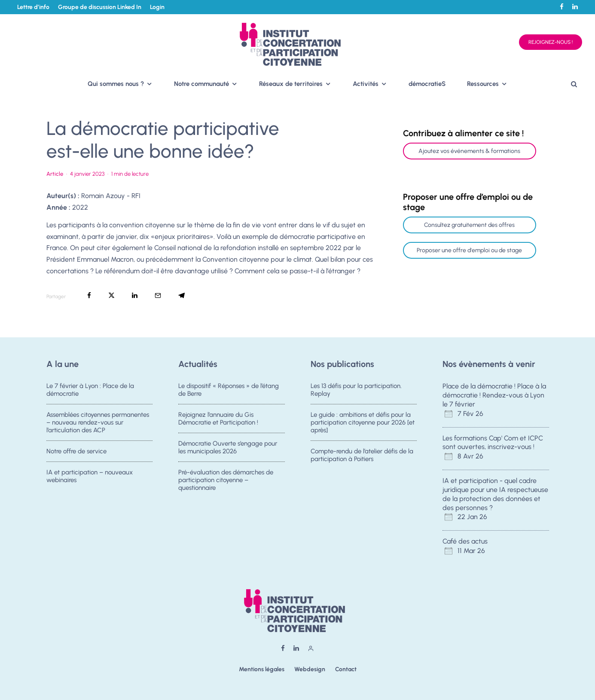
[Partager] (89, 295)
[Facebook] (562, 7)
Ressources (483, 84)
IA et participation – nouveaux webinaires (90, 480)
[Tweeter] (111, 295)
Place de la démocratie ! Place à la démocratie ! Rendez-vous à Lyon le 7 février (494, 395)
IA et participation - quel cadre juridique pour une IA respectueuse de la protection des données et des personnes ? (495, 494)
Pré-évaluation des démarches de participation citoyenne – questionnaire (226, 483)
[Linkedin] (575, 7)
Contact (346, 669)
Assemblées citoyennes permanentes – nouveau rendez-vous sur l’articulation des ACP (98, 422)
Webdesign (310, 669)
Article (55, 174)
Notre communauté (201, 84)
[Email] (158, 295)
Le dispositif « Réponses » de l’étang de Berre (229, 390)
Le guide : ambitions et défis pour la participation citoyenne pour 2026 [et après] (363, 422)
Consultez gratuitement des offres (469, 225)
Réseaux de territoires (291, 84)
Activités (366, 84)
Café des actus (465, 541)
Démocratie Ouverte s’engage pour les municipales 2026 (228, 448)
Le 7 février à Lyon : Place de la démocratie (90, 390)
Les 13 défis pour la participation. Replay (356, 390)
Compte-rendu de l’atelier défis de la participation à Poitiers (362, 456)
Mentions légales (262, 669)
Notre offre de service (76, 452)
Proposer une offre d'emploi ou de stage (469, 250)
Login (157, 7)
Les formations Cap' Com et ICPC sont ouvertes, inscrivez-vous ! (493, 443)
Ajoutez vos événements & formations (469, 151)
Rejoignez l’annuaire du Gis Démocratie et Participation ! (218, 419)
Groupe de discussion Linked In (100, 7)
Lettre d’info (33, 7)
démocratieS (427, 84)
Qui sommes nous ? (116, 84)
